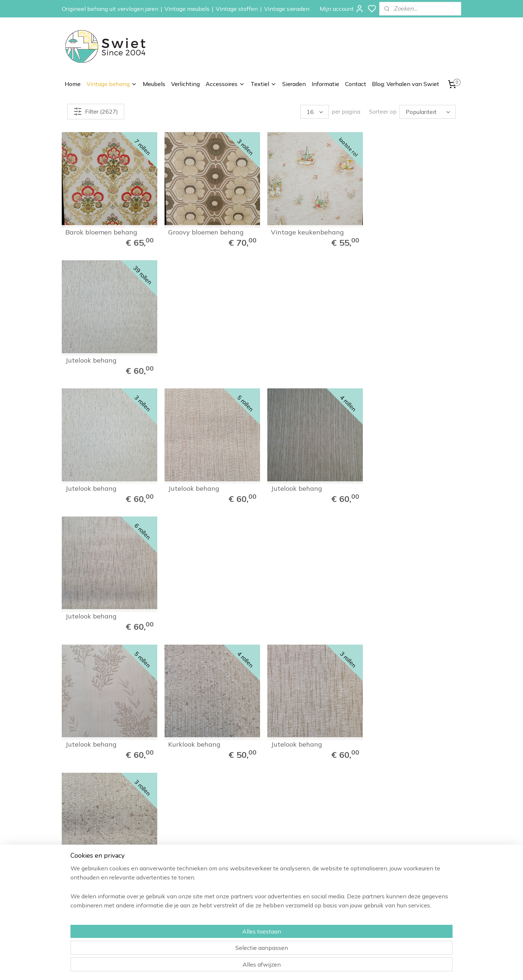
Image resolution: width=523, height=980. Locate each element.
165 (436, 660)
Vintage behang (112, 84)
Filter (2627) (96, 111)
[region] (214, 948)
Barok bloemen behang (101, 231)
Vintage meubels (187, 9)
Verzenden (398, 869)
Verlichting (185, 84)
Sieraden (294, 84)
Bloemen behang (325, 861)
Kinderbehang (322, 877)
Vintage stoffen (237, 9)
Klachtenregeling (405, 886)
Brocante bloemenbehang (207, 612)
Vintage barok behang (100, 612)
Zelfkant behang (325, 886)
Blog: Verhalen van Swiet (406, 84)
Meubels (154, 84)
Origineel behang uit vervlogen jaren (110, 9)
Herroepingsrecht (406, 877)
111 (413, 660)
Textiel (263, 84)
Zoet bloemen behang (303, 612)
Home (73, 84)
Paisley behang (323, 869)
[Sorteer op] (428, 112)
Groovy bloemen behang (205, 231)
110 (397, 660)
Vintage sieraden (287, 9)
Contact (356, 84)
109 (381, 660)
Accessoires (225, 84)
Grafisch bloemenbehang (409, 612)
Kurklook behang (193, 485)
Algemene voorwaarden (414, 894)
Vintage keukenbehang (305, 231)
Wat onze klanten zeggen (416, 861)
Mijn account (342, 9)
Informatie (325, 84)
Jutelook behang (396, 231)
